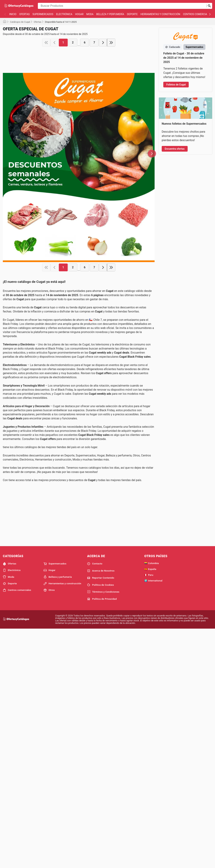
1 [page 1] (63, 97)
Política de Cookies (100, 747)
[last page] (111, 97)
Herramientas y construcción (160, 14)
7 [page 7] (94, 97)
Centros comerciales (197, 14)
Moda (90, 14)
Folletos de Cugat (176, 85)
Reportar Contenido (101, 740)
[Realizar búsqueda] (209, 6)
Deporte (132, 14)
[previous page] (54, 97)
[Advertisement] (79, 50)
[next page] (103, 97)
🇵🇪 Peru (149, 737)
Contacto (95, 726)
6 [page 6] (85, 97)
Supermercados (43, 14)
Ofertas (24, 14)
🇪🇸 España (150, 731)
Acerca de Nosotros (101, 733)
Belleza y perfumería (110, 14)
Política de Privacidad (102, 761)
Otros (49, 752)
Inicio (13, 14)
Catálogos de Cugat (20, 22)
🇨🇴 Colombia (152, 725)
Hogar (79, 14)
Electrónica (64, 14)
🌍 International (153, 743)
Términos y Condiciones (103, 754)
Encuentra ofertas (175, 260)
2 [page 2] (73, 97)
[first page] (46, 97)
